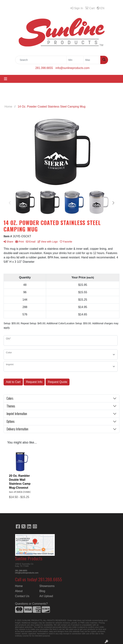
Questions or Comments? (31, 604)
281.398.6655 (44, 68)
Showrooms (47, 586)
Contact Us (22, 596)
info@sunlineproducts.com (72, 68)
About (19, 591)
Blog (42, 591)
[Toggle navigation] (6, 79)
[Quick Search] (41, 60)
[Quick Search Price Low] (75, 60)
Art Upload (46, 596)
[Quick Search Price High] (92, 60)
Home (19, 586)
